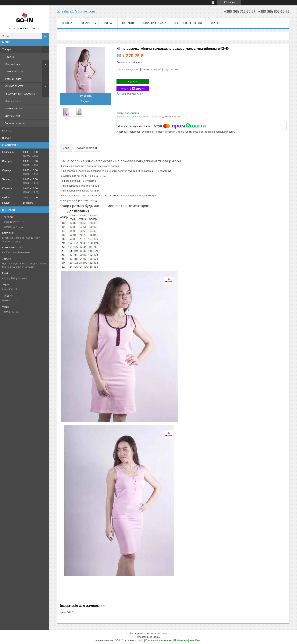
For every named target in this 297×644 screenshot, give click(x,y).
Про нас (7, 131)
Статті (215, 23)
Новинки (10, 57)
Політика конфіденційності (188, 640)
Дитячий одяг (13, 79)
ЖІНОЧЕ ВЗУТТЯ (14, 86)
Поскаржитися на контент (159, 640)
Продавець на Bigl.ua (148, 637)
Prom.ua (166, 634)
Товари (7, 49)
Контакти (128, 23)
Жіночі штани (13, 101)
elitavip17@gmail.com (15, 278)
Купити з (133, 89)
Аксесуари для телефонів (20, 94)
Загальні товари (15, 123)
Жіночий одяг (13, 64)
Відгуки (7, 138)
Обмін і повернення (188, 23)
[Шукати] (45, 36)
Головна (66, 23)
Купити (133, 81)
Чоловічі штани (14, 108)
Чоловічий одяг (14, 71)
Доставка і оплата (154, 23)
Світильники (12, 116)
